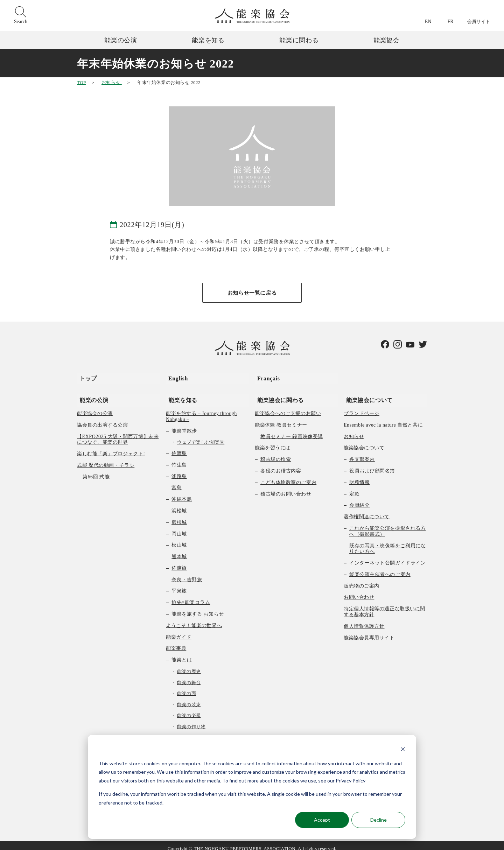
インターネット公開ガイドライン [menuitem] (387, 557)
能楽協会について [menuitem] (367, 394)
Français (266, 377)
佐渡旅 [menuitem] (179, 562)
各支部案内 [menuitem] (362, 453)
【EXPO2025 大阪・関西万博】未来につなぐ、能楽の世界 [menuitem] (118, 433)
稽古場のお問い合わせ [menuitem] (286, 488)
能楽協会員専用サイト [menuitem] (369, 631)
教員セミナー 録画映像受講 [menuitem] (292, 430)
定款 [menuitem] (354, 488)
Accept (322, 820)
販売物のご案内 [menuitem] (362, 580)
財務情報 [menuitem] (359, 476)
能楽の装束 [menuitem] (189, 698)
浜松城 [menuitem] (179, 504)
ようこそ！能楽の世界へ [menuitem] (194, 619)
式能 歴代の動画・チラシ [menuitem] (106, 459)
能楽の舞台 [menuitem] (189, 676)
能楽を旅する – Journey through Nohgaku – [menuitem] (201, 410)
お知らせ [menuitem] (354, 430)
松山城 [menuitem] (179, 539)
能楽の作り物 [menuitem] (191, 720)
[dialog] (252, 787)
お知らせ (112, 82)
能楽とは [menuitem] (182, 654)
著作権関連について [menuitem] (367, 510)
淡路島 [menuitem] (179, 470)
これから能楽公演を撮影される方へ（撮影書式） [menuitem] (387, 525)
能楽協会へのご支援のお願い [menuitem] (288, 407)
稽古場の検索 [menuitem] (276, 453)
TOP (81, 82)
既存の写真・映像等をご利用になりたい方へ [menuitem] (387, 542)
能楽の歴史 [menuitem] (189, 665)
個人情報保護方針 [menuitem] (364, 620)
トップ (86, 377)
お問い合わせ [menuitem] (359, 591)
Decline (379, 820)
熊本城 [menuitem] (179, 550)
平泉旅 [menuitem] (179, 585)
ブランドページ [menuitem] (362, 407)
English (176, 377)
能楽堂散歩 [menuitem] (184, 425)
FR (450, 22)
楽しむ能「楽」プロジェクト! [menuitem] (111, 447)
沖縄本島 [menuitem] (182, 493)
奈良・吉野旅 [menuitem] (187, 573)
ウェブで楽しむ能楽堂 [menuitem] (201, 436)
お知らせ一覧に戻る (252, 293)
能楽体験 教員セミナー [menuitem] (281, 419)
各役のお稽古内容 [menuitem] (281, 465)
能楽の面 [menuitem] (187, 687)
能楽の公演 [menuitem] (92, 394)
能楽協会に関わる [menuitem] (278, 394)
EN (428, 22)
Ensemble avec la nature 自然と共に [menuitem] (383, 419)
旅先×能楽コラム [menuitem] (191, 596)
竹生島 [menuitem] (179, 459)
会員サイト (479, 22)
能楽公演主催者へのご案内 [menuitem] (380, 568)
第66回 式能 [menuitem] (96, 470)
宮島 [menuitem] (177, 481)
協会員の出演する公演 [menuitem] (103, 419)
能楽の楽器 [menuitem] (189, 709)
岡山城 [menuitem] (179, 528)
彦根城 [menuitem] (179, 516)
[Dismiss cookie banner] (403, 750)
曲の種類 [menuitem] (182, 732)
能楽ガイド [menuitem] (179, 631)
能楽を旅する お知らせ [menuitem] (198, 608)
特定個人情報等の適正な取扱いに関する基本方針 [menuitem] (384, 605)
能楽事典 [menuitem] (176, 642)
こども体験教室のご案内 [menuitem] (288, 476)
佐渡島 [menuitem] (179, 447)
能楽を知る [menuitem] (180, 394)
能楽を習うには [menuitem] (273, 441)
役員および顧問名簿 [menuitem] (372, 465)
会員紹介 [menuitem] (359, 499)
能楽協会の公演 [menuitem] (95, 407)
